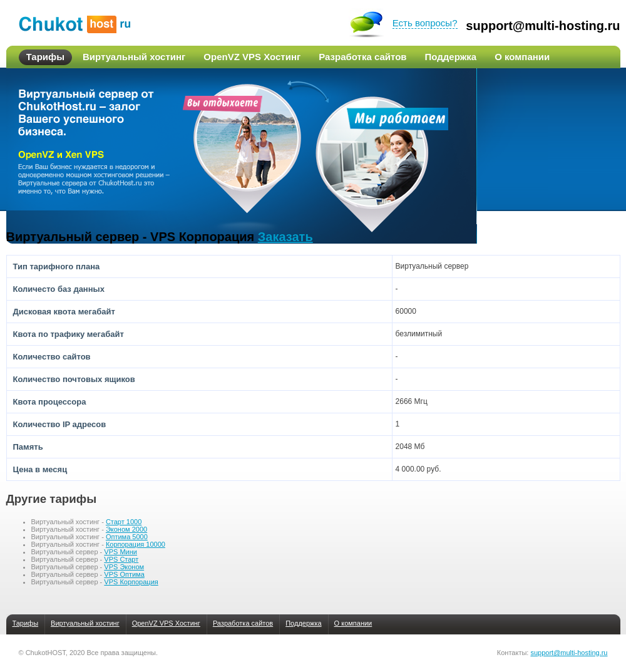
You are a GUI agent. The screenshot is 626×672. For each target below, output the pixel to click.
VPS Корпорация (131, 582)
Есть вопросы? (425, 23)
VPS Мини (121, 552)
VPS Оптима (124, 574)
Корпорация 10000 (136, 544)
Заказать (285, 237)
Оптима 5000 (127, 537)
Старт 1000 (124, 522)
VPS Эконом (124, 567)
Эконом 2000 (126, 529)
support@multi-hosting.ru (543, 26)
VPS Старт (121, 559)
